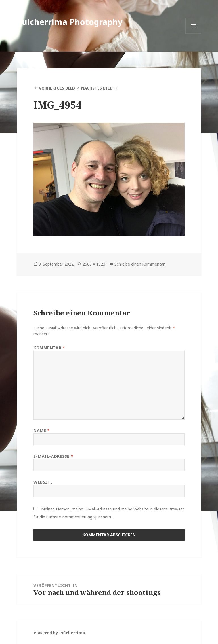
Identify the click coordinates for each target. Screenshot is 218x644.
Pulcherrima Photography (70, 22)
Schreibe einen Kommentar (140, 264)
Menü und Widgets (193, 34)
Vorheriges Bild (57, 88)
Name (42, 430)
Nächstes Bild (97, 88)
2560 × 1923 (94, 264)
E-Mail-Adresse (53, 456)
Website (43, 482)
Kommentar (49, 348)
